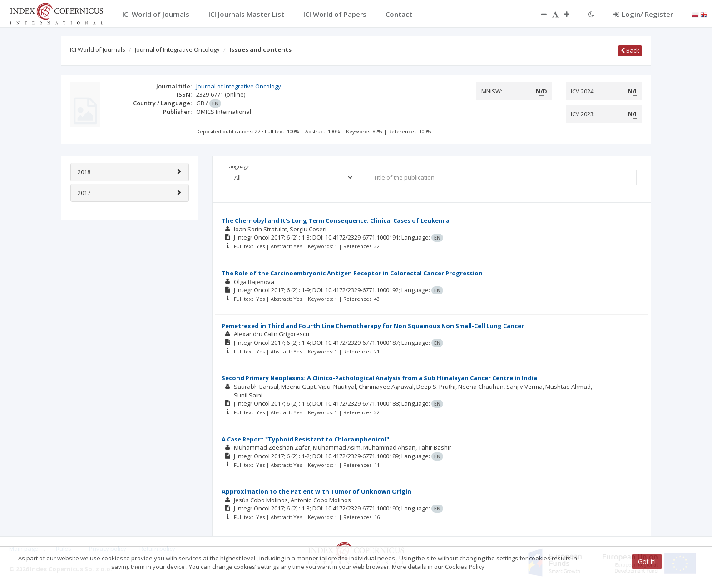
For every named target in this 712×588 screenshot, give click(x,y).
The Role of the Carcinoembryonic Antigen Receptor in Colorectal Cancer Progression (352, 273)
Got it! (647, 561)
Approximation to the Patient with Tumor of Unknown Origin (316, 491)
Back (630, 50)
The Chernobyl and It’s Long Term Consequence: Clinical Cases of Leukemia (336, 220)
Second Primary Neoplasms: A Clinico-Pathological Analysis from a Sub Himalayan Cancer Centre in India (379, 378)
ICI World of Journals (98, 49)
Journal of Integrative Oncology (177, 49)
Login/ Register (643, 14)
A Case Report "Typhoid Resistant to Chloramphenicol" (305, 439)
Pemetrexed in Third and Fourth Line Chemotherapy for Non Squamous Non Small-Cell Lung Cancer (373, 326)
